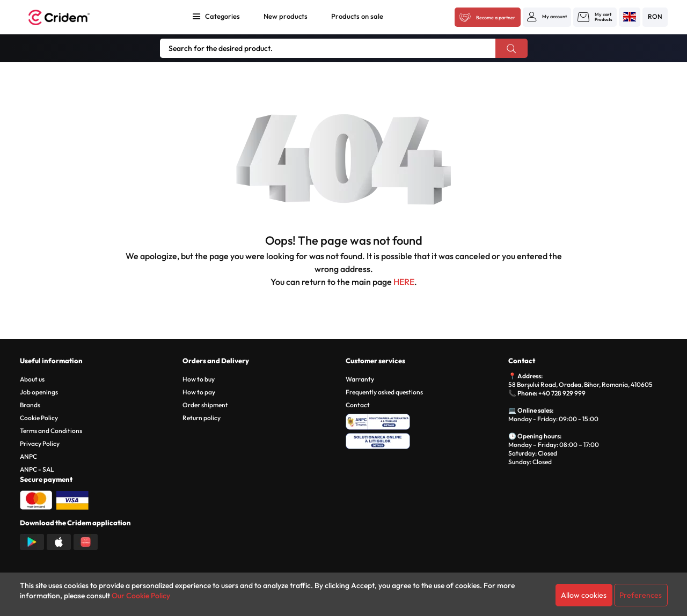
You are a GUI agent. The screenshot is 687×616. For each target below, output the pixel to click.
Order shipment (205, 405)
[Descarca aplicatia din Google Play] (32, 541)
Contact (358, 405)
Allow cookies (584, 595)
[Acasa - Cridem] (71, 17)
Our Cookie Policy (141, 596)
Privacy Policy (40, 443)
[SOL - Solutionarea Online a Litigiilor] (425, 439)
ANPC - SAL (37, 469)
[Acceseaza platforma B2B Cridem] (488, 18)
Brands (30, 405)
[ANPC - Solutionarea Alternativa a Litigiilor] (425, 420)
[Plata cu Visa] (72, 499)
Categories (222, 16)
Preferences (641, 595)
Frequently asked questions (384, 392)
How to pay (199, 392)
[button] (547, 17)
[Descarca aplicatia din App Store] (59, 541)
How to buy (199, 379)
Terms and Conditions (51, 431)
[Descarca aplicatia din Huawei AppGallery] (86, 541)
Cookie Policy (39, 418)
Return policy (202, 418)
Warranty (360, 379)
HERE (404, 282)
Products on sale (357, 16)
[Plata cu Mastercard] (36, 499)
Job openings (39, 392)
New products (286, 16)
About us (32, 379)
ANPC (28, 456)
